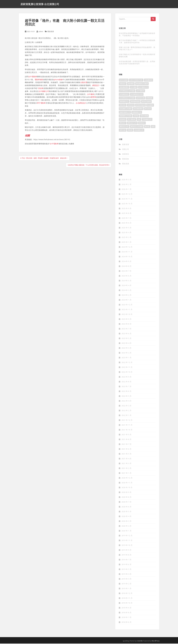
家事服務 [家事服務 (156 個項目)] (149, 98)
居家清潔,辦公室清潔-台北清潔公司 (40, 4)
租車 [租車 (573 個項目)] (139, 120)
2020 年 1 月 (126, 531)
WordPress (156, 641)
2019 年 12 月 (127, 536)
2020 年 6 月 (126, 507)
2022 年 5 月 (126, 397)
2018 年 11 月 (127, 599)
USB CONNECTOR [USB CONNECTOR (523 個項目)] (136, 81)
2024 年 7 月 (126, 272)
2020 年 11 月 (127, 483)
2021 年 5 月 (126, 454)
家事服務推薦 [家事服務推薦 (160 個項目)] (135, 102)
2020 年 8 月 (126, 498)
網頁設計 (96, 86)
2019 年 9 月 (126, 551)
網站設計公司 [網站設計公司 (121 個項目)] (132, 124)
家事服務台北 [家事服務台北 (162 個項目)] (124, 102)
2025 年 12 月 (127, 195)
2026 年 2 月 (126, 185)
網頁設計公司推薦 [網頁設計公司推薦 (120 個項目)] (137, 127)
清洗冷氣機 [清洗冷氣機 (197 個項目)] (144, 116)
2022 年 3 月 (126, 406)
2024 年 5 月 (126, 281)
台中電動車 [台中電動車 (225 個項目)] (140, 91)
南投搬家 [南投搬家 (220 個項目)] (131, 84)
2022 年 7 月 (126, 387)
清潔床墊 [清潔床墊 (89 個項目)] (123, 120)
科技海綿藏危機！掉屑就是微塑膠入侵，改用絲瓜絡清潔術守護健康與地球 (137, 63)
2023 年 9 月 (126, 320)
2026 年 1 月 (126, 190)
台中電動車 (33, 77)
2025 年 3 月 (126, 238)
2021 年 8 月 (126, 440)
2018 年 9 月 (126, 608)
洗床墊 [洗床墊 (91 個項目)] (136, 116)
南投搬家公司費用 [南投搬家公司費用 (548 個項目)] (142, 84)
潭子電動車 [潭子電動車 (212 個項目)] (132, 120)
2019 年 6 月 (126, 565)
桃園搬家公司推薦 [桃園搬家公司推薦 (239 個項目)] (126, 116)
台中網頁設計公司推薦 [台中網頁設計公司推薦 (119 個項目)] (127, 91)
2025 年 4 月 (126, 233)
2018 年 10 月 (127, 603)
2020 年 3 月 (126, 522)
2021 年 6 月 (126, 450)
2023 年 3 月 (126, 349)
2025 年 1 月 (126, 243)
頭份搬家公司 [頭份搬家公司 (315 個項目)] (139, 131)
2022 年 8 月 (126, 382)
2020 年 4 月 (126, 517)
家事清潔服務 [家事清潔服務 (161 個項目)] (146, 102)
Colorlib (140, 641)
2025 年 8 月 (126, 214)
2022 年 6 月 (126, 392)
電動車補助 (39, 80)
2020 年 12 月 (127, 478)
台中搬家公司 (44, 92)
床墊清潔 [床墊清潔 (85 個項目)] (131, 106)
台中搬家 (91, 95)
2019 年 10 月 (127, 546)
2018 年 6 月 (126, 623)
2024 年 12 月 (127, 247)
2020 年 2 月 (126, 527)
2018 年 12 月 (127, 594)
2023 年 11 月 (127, 310)
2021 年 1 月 (126, 474)
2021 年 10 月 (127, 430)
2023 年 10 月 (127, 315)
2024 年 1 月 (126, 300)
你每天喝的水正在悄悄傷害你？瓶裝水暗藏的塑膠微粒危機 (137, 56)
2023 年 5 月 (126, 339)
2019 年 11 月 (127, 541)
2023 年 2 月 (126, 353)
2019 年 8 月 (126, 555)
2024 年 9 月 (126, 262)
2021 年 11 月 (127, 425)
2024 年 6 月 (126, 276)
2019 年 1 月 (126, 589)
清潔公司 (125, 150)
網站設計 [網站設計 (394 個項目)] (123, 124)
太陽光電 (84, 83)
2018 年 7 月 (126, 618)
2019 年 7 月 (126, 560)
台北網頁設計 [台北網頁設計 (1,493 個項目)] (124, 95)
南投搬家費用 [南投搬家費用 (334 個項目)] (124, 88)
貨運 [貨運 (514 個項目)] (153, 127)
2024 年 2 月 (126, 296)
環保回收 (125, 159)
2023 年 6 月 (126, 334)
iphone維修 (58, 80)
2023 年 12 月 (127, 305)
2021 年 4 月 (126, 459)
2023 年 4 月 (126, 344)
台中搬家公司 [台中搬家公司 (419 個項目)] (143, 88)
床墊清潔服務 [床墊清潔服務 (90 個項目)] (140, 106)
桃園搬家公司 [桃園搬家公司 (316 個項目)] (137, 113)
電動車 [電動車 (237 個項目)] (130, 131)
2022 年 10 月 (127, 373)
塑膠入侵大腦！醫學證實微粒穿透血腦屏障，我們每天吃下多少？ (137, 49)
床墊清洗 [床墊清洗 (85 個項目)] (123, 106)
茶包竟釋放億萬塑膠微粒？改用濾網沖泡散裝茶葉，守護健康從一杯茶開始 (137, 35)
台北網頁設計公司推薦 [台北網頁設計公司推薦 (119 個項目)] (127, 98)
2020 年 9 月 (126, 493)
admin (41, 32)
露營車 (93, 98)
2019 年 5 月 (126, 570)
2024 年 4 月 (126, 286)
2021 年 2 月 (126, 469)
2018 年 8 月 (126, 613)
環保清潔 (51, 32)
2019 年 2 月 (126, 584)
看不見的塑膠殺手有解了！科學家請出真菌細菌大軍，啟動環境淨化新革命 (137, 42)
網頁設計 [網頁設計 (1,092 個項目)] (142, 124)
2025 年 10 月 (127, 204)
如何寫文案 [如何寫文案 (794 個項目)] (140, 98)
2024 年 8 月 (126, 267)
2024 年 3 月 (126, 291)
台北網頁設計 (81, 103)
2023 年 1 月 (126, 358)
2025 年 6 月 (126, 223)
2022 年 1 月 (126, 416)
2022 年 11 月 (127, 368)
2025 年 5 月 (126, 228)
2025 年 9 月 (126, 209)
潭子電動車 (41, 103)
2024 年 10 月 (127, 257)
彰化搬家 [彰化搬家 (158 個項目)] (150, 106)
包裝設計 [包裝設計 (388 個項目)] (123, 84)
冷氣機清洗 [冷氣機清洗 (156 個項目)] (148, 81)
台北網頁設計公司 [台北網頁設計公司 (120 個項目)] (137, 95)
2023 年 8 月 (126, 324)
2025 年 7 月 (126, 219)
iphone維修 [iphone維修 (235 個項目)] (124, 81)
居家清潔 (125, 145)
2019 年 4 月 (126, 575)
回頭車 (41, 89)
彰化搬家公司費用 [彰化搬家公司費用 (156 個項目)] (126, 109)
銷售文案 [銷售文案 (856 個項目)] (123, 131)
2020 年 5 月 (126, 512)
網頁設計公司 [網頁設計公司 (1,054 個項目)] (124, 127)
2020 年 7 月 (126, 502)
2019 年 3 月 (126, 579)
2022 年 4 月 (126, 401)
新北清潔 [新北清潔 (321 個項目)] (148, 109)
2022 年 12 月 (127, 363)
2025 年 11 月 (127, 199)
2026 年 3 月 (126, 180)
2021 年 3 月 (126, 464)
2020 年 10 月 (127, 488)
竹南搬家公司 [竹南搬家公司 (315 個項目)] (147, 120)
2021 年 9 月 (126, 435)
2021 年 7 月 (126, 445)
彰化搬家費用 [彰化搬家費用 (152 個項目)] (138, 109)
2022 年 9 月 (126, 377)
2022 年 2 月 (126, 411)
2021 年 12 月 (127, 421)
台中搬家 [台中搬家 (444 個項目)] (134, 88)
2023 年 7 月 (126, 329)
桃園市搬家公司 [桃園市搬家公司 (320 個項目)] (125, 113)
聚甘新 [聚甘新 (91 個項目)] (147, 127)
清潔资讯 (125, 154)
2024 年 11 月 (127, 252)
